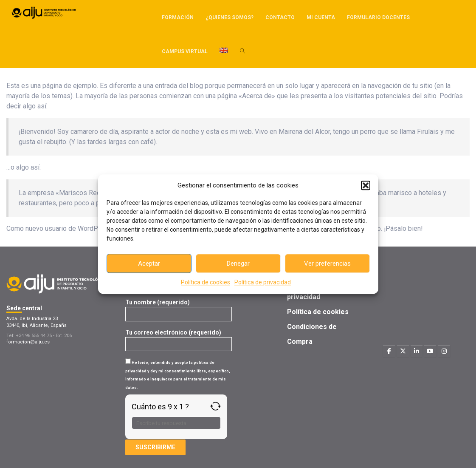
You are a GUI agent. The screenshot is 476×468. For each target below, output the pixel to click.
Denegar (238, 264)
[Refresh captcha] (215, 406)
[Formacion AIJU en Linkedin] (417, 351)
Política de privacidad (263, 282)
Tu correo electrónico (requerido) (178, 338)
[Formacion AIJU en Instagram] (444, 351)
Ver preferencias (327, 264)
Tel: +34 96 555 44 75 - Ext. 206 (39, 336)
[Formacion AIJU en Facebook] (389, 351)
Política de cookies (206, 282)
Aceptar (149, 264)
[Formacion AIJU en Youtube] (430, 351)
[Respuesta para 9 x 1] (176, 423)
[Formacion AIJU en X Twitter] (403, 351)
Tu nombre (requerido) (178, 308)
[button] (366, 185)
